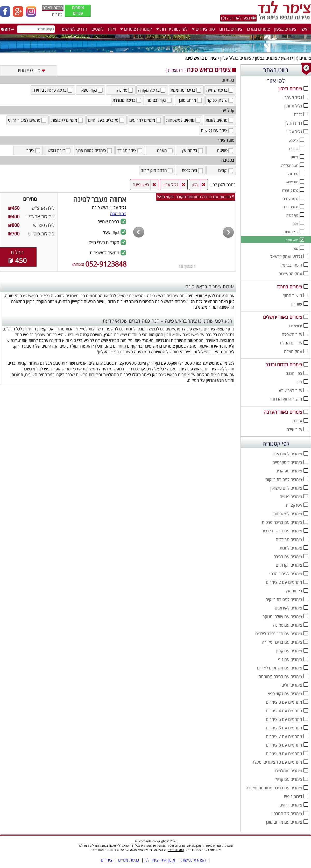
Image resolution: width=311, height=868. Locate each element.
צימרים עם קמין (289, 651)
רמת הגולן (294, 123)
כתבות (57, 15)
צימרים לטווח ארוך (287, 454)
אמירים (294, 149)
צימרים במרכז (258, 29)
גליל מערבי (293, 97)
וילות (112, 29)
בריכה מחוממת (186, 90)
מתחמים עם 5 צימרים (284, 719)
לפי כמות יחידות (172, 29)
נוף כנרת (292, 215)
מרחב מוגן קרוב (157, 170)
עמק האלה (293, 351)
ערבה (297, 421)
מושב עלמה (291, 199)
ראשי (305, 29)
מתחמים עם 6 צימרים (284, 728)
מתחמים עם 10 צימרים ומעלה (277, 762)
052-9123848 (99, 264)
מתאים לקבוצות (68, 120)
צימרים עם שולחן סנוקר (282, 616)
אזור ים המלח (291, 343)
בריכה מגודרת (127, 100)
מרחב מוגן (191, 100)
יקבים (226, 170)
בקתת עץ (193, 150)
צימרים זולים (292, 685)
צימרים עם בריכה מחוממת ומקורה (274, 788)
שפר (295, 248)
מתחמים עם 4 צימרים (284, 711)
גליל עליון (294, 132)
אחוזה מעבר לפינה (100, 199)
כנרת (298, 114)
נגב (299, 382)
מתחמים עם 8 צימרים (284, 745)
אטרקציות (294, 505)
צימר (34, 150)
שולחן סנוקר (221, 100)
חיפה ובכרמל (291, 265)
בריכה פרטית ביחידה (53, 90)
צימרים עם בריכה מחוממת (280, 676)
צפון (195, 185)
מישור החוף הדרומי (286, 399)
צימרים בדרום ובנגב (284, 364)
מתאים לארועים (146, 120)
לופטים (97, 29)
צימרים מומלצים (289, 771)
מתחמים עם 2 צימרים (284, 582)
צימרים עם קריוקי (288, 779)
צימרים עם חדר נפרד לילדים (279, 634)
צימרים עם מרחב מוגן (284, 822)
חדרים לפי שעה (74, 29)
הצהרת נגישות (193, 860)
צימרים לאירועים (288, 608)
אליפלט (294, 140)
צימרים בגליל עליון (236, 58)
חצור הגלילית (290, 165)
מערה (165, 150)
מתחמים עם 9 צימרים (284, 754)
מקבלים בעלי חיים (107, 120)
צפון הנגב (294, 373)
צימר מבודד (130, 150)
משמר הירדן (290, 207)
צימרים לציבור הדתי (286, 574)
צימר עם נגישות (217, 130)
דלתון (295, 157)
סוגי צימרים (203, 29)
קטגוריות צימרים (136, 29)
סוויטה (225, 150)
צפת (295, 223)
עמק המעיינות (290, 274)
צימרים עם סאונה (288, 625)
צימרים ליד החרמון (287, 813)
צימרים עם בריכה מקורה (282, 642)
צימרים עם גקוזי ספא (285, 694)
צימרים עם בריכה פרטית (282, 522)
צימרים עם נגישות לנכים (282, 531)
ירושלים (296, 326)
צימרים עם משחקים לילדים (280, 668)
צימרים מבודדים (289, 539)
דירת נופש (59, 150)
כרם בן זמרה (290, 190)
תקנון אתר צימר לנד (160, 860)
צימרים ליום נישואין (286, 488)
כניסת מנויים (129, 860)
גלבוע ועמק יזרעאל (286, 256)
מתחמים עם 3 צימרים (284, 702)
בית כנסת (193, 170)
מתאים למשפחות (184, 120)
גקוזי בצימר (160, 100)
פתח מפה (118, 214)
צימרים (305, 58)
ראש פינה (292, 240)
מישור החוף (292, 295)
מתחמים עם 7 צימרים (284, 736)
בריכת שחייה (220, 90)
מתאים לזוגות (220, 120)
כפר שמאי (292, 182)
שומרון (297, 304)
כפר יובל (293, 174)
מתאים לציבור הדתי (27, 120)
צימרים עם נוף (290, 659)
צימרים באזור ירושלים (283, 317)
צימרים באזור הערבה (283, 412)
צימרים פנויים (78, 10)
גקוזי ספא (92, 90)
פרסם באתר (53, 8)
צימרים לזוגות (291, 548)
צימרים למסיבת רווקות (284, 479)
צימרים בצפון (285, 29)
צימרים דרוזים (291, 805)
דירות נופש (293, 796)
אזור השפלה (292, 334)
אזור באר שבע (290, 390)
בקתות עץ (294, 591)
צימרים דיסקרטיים (287, 462)
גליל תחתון (293, 106)
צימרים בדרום (231, 29)
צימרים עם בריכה (288, 557)
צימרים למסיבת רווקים (284, 599)
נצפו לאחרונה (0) (238, 18)
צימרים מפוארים (289, 471)
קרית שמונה (290, 232)
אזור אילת (294, 429)
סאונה (125, 90)
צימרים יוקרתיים (289, 565)
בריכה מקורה (152, 90)
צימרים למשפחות (288, 514)
